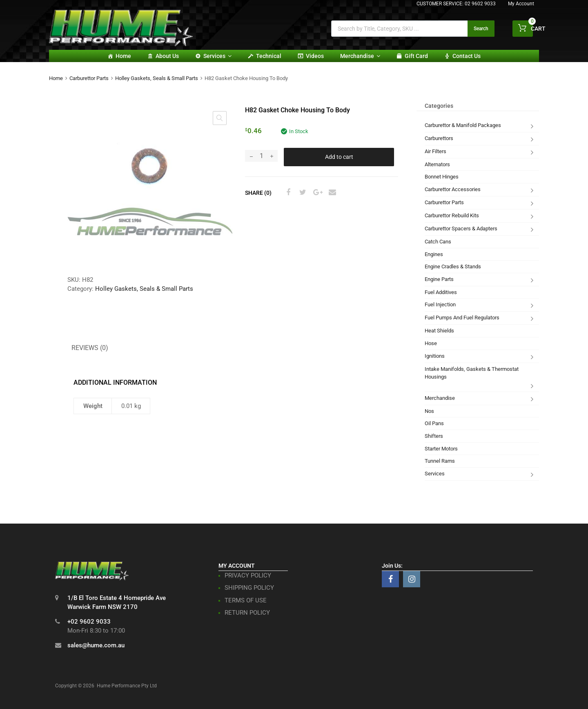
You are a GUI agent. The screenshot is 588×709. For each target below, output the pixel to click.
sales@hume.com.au (96, 645)
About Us (167, 56)
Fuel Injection (440, 304)
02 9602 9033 (480, 4)
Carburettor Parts (89, 78)
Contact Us (467, 56)
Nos (429, 411)
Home (123, 56)
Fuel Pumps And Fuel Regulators (462, 318)
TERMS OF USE (246, 600)
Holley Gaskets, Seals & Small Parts (157, 78)
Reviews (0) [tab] (90, 348)
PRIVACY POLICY (248, 575)
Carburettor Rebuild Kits (452, 215)
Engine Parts (439, 279)
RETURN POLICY (247, 613)
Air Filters (435, 151)
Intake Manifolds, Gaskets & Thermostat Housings (472, 373)
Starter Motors (441, 449)
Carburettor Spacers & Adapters (461, 229)
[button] (220, 118)
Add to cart (339, 157)
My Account (521, 4)
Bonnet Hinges (442, 177)
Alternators (437, 164)
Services (217, 56)
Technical (269, 56)
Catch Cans (438, 242)
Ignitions (435, 356)
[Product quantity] (261, 156)
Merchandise (360, 56)
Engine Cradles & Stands (453, 266)
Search (481, 29)
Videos (315, 56)
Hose (431, 343)
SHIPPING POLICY (249, 588)
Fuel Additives (441, 292)
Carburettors (439, 138)
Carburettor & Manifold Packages (463, 125)
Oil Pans (434, 423)
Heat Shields (439, 331)
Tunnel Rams (440, 461)
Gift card (416, 56)
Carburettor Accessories (453, 189)
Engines (434, 254)
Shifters (434, 436)
